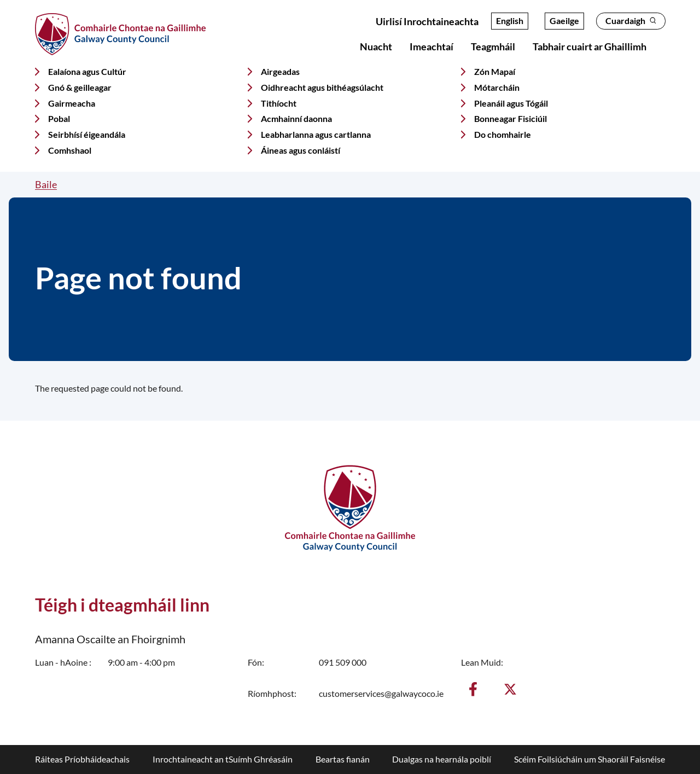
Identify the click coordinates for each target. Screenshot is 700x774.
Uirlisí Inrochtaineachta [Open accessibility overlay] (427, 21)
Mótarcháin (497, 87)
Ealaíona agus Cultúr (87, 71)
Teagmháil (493, 46)
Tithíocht (279, 103)
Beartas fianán (343, 759)
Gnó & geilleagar (80, 87)
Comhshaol (70, 150)
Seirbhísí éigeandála (87, 134)
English (510, 21)
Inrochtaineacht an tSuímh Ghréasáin (223, 759)
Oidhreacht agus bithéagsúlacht (322, 87)
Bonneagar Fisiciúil (511, 118)
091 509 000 (343, 662)
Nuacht (376, 46)
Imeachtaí (431, 46)
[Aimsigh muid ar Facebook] (473, 689)
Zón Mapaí (495, 71)
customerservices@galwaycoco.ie (381, 693)
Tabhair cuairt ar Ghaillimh (590, 46)
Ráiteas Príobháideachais (82, 759)
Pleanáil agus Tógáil (511, 103)
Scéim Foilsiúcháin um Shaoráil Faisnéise (590, 759)
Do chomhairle (503, 134)
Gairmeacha (72, 103)
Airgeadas (280, 71)
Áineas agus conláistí (301, 150)
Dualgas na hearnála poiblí (442, 759)
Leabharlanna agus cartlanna (316, 134)
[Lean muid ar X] (510, 689)
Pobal (59, 118)
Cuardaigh (631, 21)
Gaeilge (564, 21)
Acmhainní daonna (296, 118)
